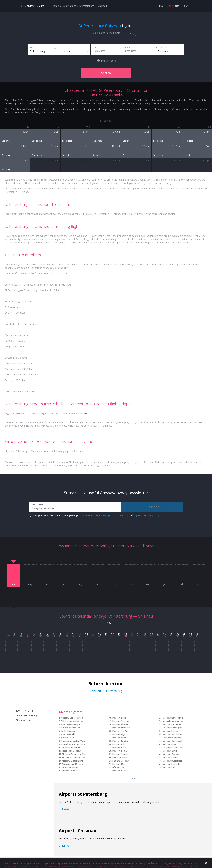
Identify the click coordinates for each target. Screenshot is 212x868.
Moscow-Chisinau (121, 724)
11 (73, 634)
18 (119, 634)
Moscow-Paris (119, 718)
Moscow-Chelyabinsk (173, 741)
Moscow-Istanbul (70, 767)
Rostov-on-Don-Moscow (74, 757)
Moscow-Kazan (120, 748)
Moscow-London (120, 741)
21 (139, 634)
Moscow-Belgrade (171, 764)
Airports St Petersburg (26, 716)
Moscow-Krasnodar (71, 748)
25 (165, 634)
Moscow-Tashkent (172, 754)
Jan (165, 584)
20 (132, 634)
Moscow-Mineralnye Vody (73, 741)
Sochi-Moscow (68, 731)
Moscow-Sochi (68, 734)
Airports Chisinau (24, 720)
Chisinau (64, 846)
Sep (98, 584)
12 (80, 634)
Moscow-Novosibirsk (173, 718)
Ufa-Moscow (119, 767)
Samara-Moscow (120, 761)
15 (99, 634)
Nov (131, 584)
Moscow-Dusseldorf (172, 761)
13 (86, 634)
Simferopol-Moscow (71, 728)
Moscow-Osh (169, 767)
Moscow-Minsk (120, 764)
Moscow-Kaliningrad (172, 728)
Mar (199, 584)
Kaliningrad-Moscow (172, 738)
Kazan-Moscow (120, 757)
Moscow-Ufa (119, 744)
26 (171, 634)
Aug (81, 584)
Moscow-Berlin (119, 771)
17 (112, 634)
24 (158, 634)
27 (178, 634)
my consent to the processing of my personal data (105, 515)
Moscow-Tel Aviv (120, 731)
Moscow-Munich (70, 771)
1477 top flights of (24, 711)
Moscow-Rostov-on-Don (74, 754)
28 (184, 634)
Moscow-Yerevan (121, 721)
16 (106, 634)
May (30, 584)
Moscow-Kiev (67, 738)
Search (106, 73)
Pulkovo (82, 413)
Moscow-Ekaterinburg (73, 761)
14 (93, 634)
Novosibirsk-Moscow (173, 721)
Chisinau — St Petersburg (106, 691)
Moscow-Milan (170, 744)
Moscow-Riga (119, 734)
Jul (64, 584)
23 (152, 634)
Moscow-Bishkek (171, 757)
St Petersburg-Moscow (72, 721)
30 (197, 634)
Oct (114, 584)
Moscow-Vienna (120, 738)
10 (67, 634)
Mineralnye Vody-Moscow (73, 744)
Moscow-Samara (120, 754)
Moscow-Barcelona (172, 724)
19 (126, 634)
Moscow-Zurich (170, 751)
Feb (182, 584)
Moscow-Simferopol (71, 724)
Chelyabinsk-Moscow (173, 748)
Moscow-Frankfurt (121, 728)
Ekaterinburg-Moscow (73, 764)
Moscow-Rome (120, 751)
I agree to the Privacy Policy (146, 515)
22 (145, 634)
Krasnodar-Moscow (71, 751)
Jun (47, 584)
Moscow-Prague (170, 731)
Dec (148, 584)
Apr (13, 585)
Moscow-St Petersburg (72, 718)
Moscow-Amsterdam (173, 734)
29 (191, 634)
